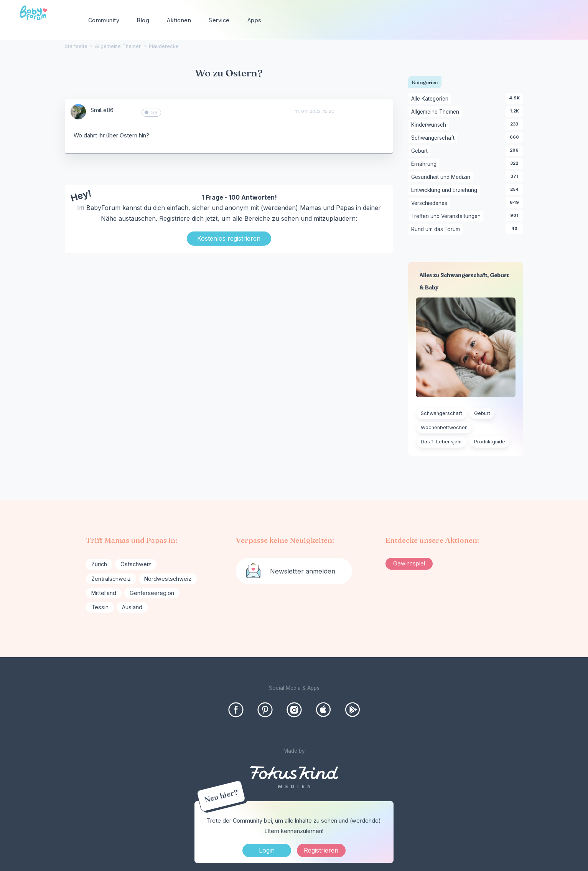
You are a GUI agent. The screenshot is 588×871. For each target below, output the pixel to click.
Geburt (421, 151)
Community (104, 20)
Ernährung (425, 164)
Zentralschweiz (111, 579)
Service (219, 20)
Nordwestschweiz (168, 579)
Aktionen (179, 20)
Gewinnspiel (409, 563)
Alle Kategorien (431, 99)
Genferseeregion (152, 593)
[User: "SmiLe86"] (78, 112)
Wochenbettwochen (444, 427)
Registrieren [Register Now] (321, 850)
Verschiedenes (431, 203)
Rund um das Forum (437, 230)
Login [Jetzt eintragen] (267, 850)
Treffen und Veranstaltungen (447, 217)
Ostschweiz (136, 564)
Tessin (100, 607)
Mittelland (104, 593)
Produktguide (490, 442)
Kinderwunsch (430, 125)
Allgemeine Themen (436, 112)
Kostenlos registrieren (229, 238)
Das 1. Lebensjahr (441, 442)
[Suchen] (563, 21)
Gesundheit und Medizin (442, 177)
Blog (143, 20)
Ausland (132, 607)
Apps (254, 20)
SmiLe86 (102, 110)
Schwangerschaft (434, 138)
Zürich (99, 564)
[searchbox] (534, 21)
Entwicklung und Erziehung (446, 190)
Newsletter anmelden (303, 571)
